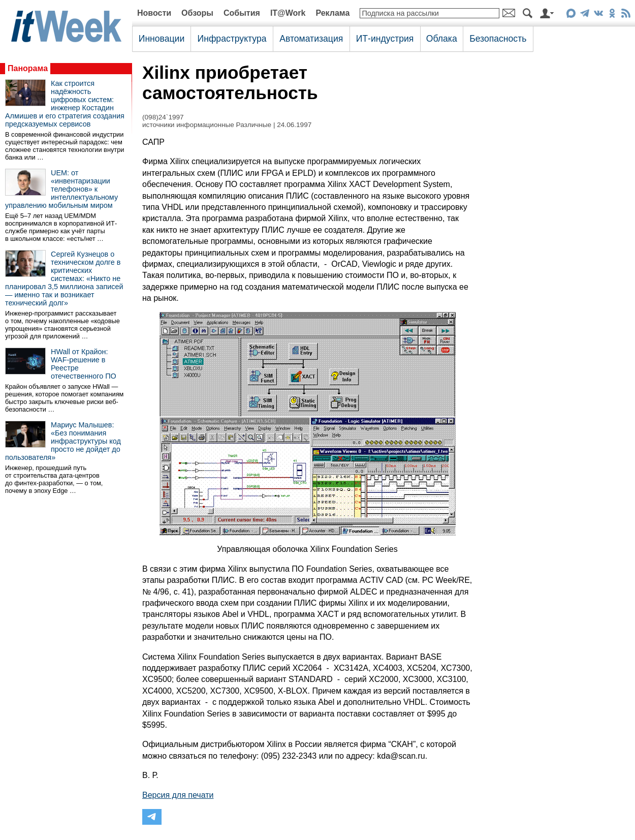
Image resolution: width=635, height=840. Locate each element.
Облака (442, 39)
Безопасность (498, 39)
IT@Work (288, 13)
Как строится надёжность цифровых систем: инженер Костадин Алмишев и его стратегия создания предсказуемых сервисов (65, 104)
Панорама (28, 68)
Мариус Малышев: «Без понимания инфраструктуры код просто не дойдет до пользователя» (63, 441)
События (242, 13)
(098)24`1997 (163, 117)
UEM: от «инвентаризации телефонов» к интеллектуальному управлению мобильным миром (61, 189)
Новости (154, 13)
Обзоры (197, 13)
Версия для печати (178, 795)
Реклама (332, 13)
